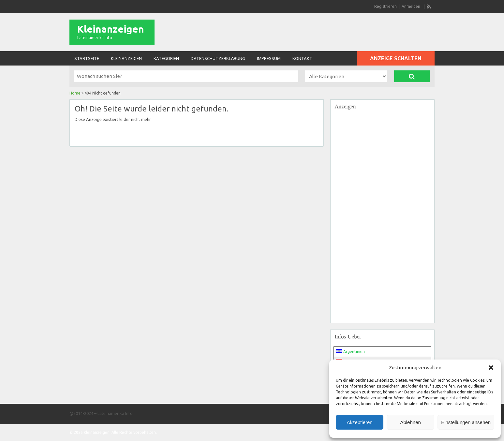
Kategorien (166, 58)
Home (75, 93)
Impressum (269, 58)
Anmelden (411, 6)
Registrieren (385, 6)
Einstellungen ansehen (466, 422)
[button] (491, 368)
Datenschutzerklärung (218, 58)
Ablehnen (410, 422)
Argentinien (350, 352)
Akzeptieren (359, 422)
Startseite (87, 58)
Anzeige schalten (396, 58)
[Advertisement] (382, 214)
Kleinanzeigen (111, 29)
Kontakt (302, 58)
